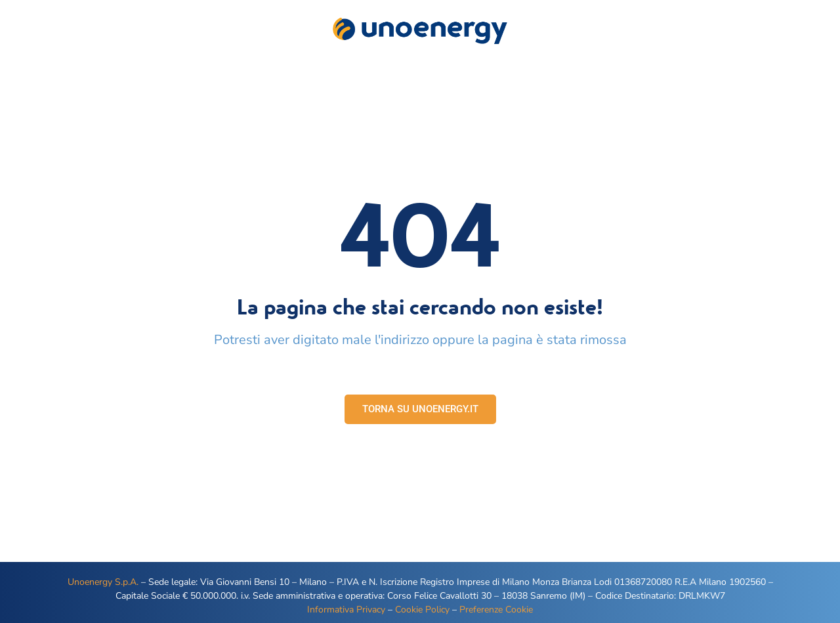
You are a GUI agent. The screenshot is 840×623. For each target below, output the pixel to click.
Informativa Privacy (346, 610)
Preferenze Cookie (496, 610)
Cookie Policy (422, 610)
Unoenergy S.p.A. (103, 582)
